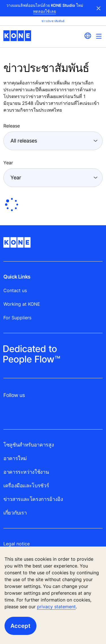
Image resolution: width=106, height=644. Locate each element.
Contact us (15, 290)
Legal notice (17, 544)
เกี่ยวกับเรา (15, 513)
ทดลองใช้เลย (45, 11)
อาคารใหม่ (15, 458)
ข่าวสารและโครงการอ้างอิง (33, 499)
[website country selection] (88, 36)
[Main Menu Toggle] (99, 36)
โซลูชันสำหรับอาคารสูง (29, 445)
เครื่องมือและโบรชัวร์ (26, 485)
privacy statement (56, 607)
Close (99, 8)
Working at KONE (22, 304)
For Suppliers (17, 318)
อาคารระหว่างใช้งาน (26, 472)
